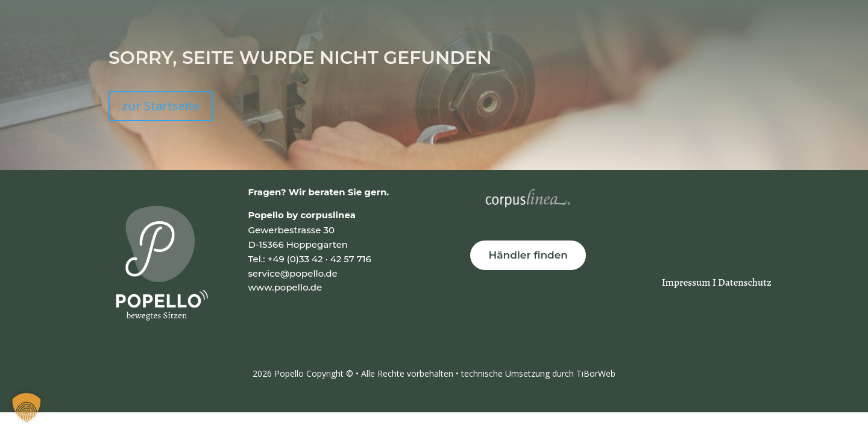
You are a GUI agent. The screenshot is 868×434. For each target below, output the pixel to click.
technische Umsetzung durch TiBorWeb (538, 373)
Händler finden (528, 255)
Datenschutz (745, 282)
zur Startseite (161, 106)
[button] (27, 407)
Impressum (687, 282)
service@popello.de (293, 273)
